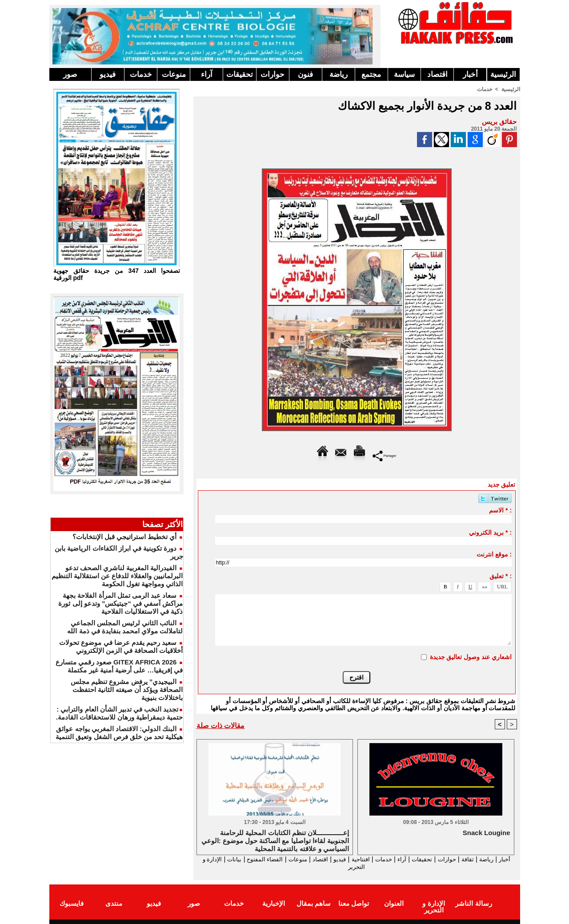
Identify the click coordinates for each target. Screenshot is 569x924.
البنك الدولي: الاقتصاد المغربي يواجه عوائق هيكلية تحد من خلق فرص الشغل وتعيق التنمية (119, 733)
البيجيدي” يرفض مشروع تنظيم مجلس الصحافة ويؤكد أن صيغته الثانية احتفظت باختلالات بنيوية (127, 690)
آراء (207, 74)
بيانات (206, 859)
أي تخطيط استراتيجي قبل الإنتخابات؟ (125, 537)
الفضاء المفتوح (240, 859)
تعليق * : (501, 576)
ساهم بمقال (314, 903)
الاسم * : (500, 510)
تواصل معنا (354, 903)
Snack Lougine (487, 833)
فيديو (108, 74)
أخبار (470, 74)
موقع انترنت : (494, 554)
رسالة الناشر (473, 903)
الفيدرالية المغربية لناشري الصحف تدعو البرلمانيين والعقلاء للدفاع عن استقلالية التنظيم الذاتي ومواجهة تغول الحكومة (117, 576)
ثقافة (468, 859)
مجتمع (371, 74)
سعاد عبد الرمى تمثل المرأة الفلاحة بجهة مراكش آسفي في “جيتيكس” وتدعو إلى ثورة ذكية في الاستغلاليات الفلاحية (120, 603)
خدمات (141, 74)
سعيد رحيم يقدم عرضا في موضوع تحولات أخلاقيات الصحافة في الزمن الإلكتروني (121, 646)
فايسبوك (72, 903)
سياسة (404, 74)
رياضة (339, 74)
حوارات (272, 74)
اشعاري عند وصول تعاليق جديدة (471, 656)
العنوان (394, 903)
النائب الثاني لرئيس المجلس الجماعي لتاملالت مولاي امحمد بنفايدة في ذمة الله (125, 627)
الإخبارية (274, 903)
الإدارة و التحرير (355, 867)
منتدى (114, 903)
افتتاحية (349, 859)
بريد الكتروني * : (490, 532)
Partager (384, 455)
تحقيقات (240, 74)
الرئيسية (503, 74)
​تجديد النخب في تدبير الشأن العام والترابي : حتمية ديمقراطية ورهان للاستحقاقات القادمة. (120, 713)
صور (70, 74)
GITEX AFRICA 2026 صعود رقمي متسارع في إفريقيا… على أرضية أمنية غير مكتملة (119, 666)
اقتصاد (437, 74)
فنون (305, 74)
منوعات (174, 74)
